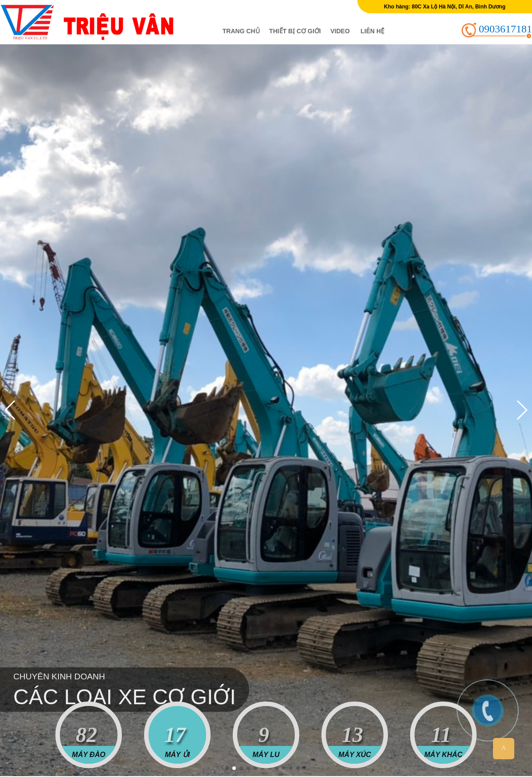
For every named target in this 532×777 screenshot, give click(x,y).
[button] (227, 768)
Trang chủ (241, 31)
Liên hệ (372, 31)
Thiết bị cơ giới (295, 31)
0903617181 (505, 29)
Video (340, 31)
